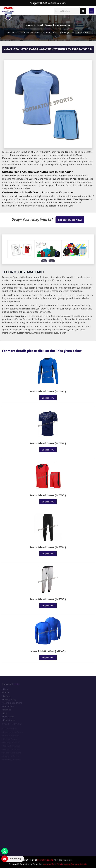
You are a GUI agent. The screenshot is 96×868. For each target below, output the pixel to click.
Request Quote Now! (70, 220)
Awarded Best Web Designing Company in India (65, 864)
